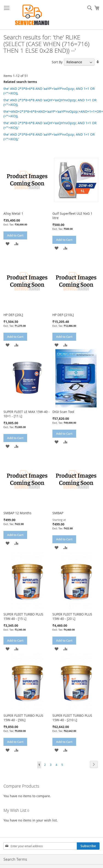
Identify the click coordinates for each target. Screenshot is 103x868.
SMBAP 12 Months (17, 513)
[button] (7, 243)
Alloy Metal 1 (13, 213)
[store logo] (32, 15)
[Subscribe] (88, 846)
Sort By (57, 62)
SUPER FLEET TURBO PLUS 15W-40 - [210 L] (72, 718)
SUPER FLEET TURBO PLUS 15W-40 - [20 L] (72, 616)
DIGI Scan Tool (63, 412)
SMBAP (58, 513)
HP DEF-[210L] (63, 315)
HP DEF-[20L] (13, 315)
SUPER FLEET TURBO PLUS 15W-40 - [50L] (23, 718)
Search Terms (15, 859)
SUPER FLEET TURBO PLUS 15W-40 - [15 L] (23, 616)
